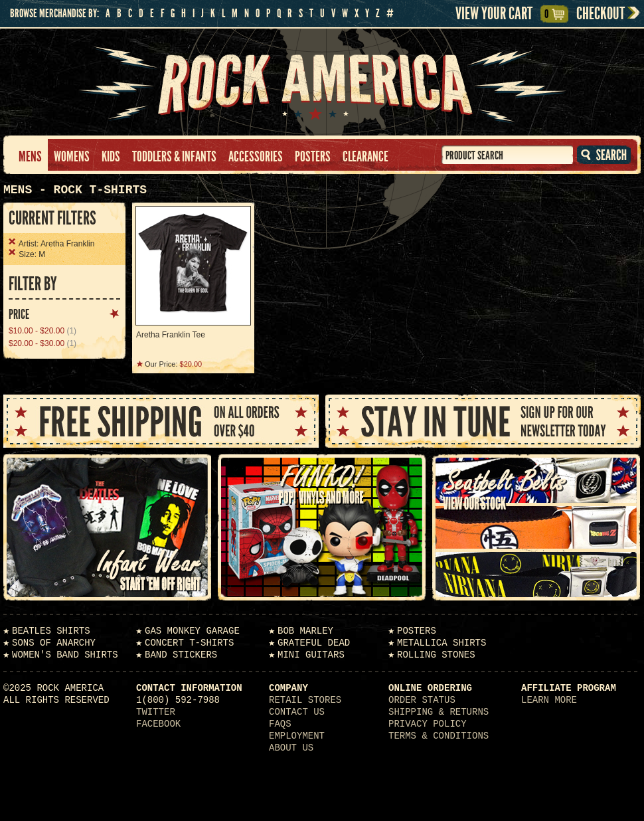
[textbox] (507, 155)
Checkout (601, 14)
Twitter (156, 712)
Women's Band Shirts (65, 655)
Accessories (256, 157)
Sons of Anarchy (54, 643)
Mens (30, 157)
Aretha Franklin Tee (171, 335)
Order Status (422, 700)
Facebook (158, 724)
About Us (291, 748)
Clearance (365, 157)
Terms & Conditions (439, 736)
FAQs (280, 724)
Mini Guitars (311, 655)
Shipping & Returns (439, 712)
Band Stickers (181, 655)
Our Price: (173, 364)
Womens (72, 157)
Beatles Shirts (51, 631)
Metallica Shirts (442, 643)
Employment (297, 736)
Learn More (549, 700)
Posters (313, 157)
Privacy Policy (428, 724)
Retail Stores (305, 700)
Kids (111, 157)
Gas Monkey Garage (192, 631)
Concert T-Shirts (189, 643)
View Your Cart (503, 14)
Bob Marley (305, 631)
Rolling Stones (436, 655)
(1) (42, 331)
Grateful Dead (314, 643)
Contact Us (297, 712)
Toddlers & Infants (174, 157)
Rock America (322, 82)
